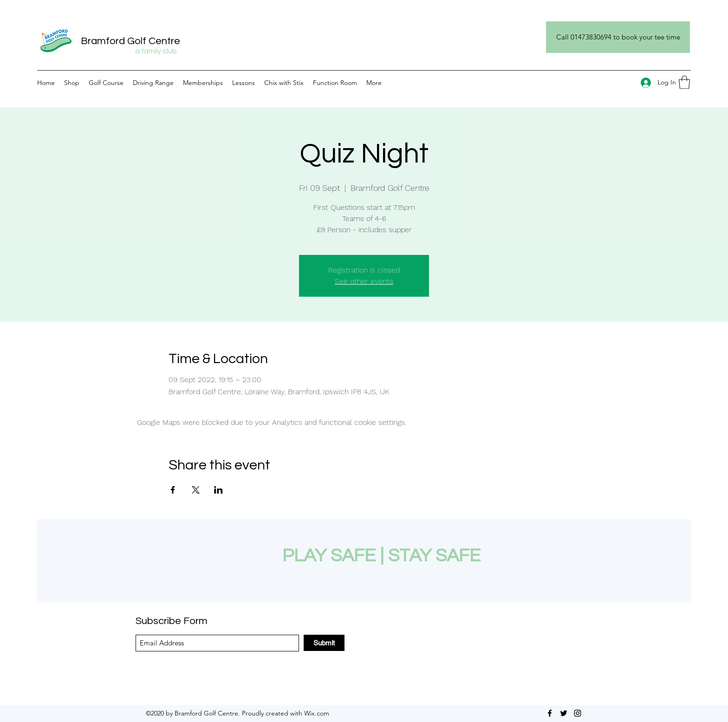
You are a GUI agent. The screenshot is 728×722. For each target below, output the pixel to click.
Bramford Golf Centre (130, 41)
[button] (684, 82)
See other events (364, 281)
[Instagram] (578, 713)
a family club (156, 51)
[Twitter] (564, 713)
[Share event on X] (196, 490)
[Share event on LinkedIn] (218, 490)
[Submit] (324, 643)
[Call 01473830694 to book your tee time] (618, 37)
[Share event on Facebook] (173, 490)
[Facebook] (550, 713)
